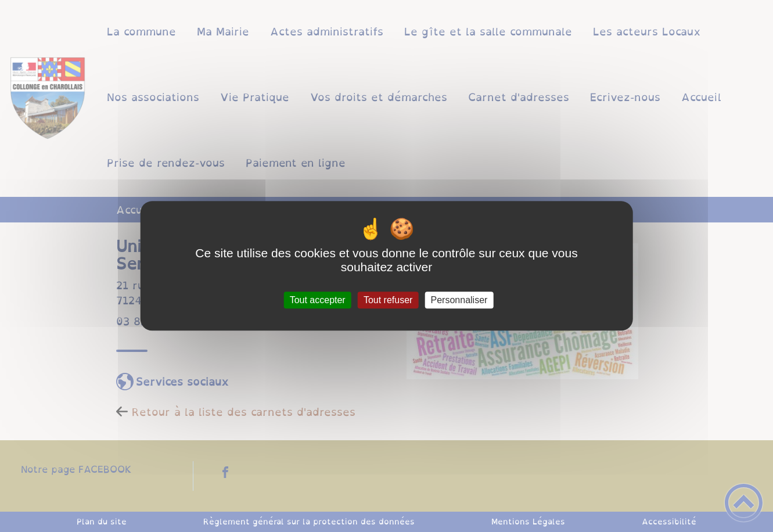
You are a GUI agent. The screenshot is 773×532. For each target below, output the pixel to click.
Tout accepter (318, 300)
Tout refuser (388, 300)
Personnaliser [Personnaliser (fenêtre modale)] (459, 300)
